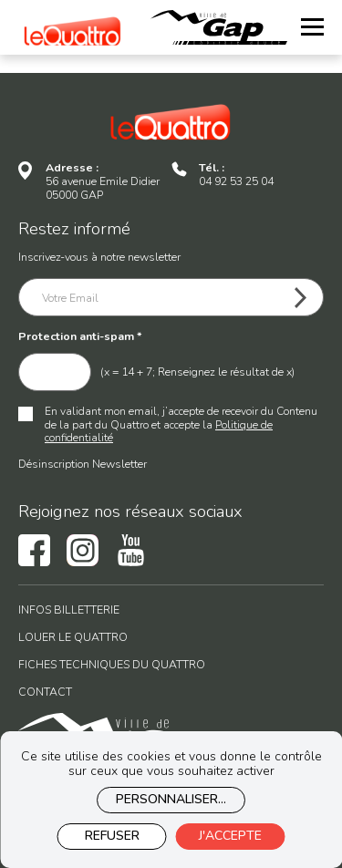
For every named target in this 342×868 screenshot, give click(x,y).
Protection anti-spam (80, 337)
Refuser (112, 836)
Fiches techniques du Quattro (112, 665)
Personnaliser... (171, 799)
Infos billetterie (69, 610)
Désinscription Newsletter (83, 464)
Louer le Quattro (73, 638)
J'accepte (230, 836)
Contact (45, 692)
